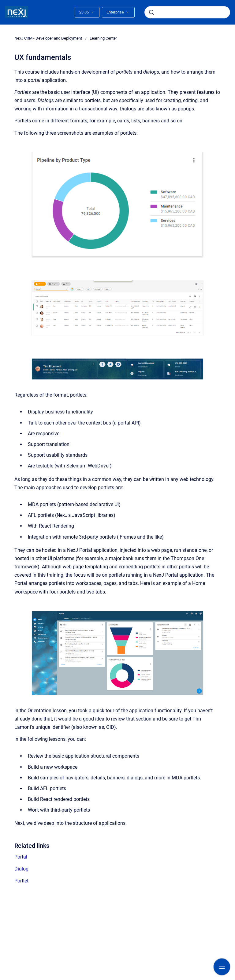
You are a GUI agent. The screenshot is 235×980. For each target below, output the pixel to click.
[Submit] (151, 12)
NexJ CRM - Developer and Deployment (48, 38)
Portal (21, 857)
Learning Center (103, 38)
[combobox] (187, 12)
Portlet (21, 881)
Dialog (21, 869)
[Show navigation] (222, 967)
